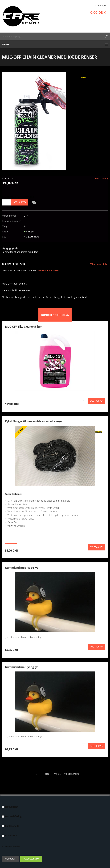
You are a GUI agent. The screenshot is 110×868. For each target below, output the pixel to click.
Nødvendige (12, 807)
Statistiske (11, 836)
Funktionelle (12, 826)
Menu (6, 44)
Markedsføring (13, 816)
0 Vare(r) (100, 5)
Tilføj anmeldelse (99, 264)
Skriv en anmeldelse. (48, 270)
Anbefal (57, 774)
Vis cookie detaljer (11, 846)
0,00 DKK (98, 12)
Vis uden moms (72, 774)
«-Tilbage (46, 774)
